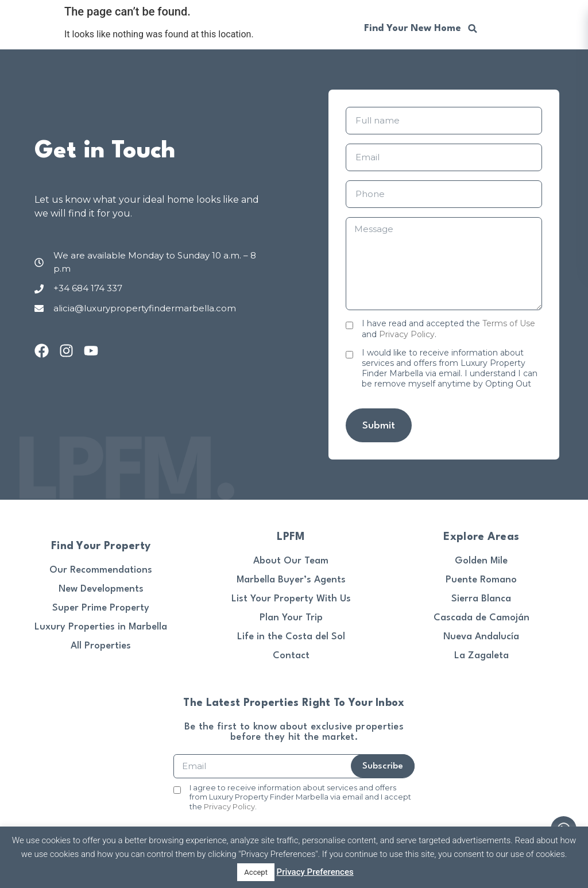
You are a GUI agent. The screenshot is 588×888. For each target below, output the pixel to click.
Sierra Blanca (481, 599)
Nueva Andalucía (481, 637)
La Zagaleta (481, 656)
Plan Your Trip (291, 618)
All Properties (101, 646)
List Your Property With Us (291, 599)
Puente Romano (481, 580)
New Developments (101, 589)
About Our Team (291, 561)
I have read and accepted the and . (448, 329)
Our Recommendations (101, 570)
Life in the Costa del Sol (291, 637)
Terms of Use (509, 323)
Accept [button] (256, 872)
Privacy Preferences (315, 872)
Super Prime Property (101, 608)
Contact (291, 656)
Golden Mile (481, 561)
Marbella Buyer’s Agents (291, 580)
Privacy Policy (407, 334)
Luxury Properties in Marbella (101, 627)
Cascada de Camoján (481, 618)
